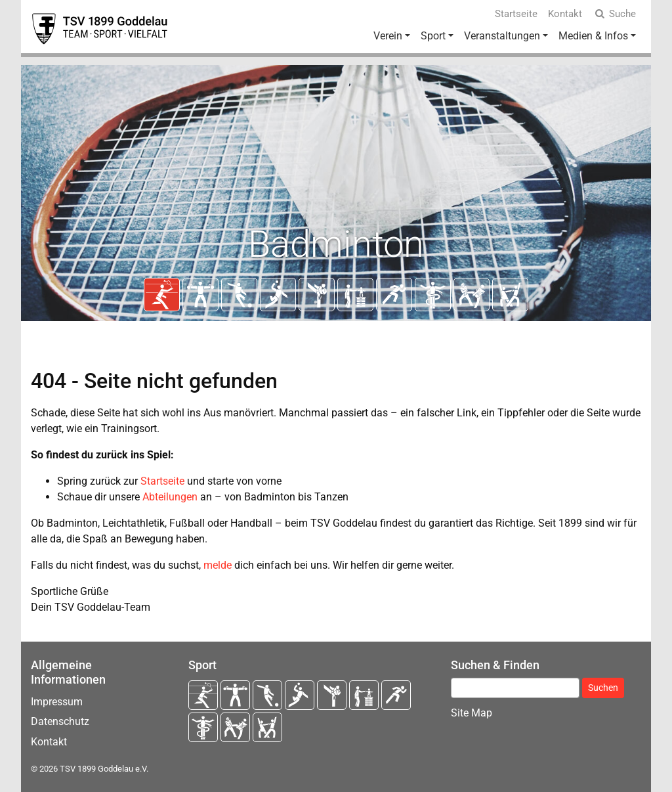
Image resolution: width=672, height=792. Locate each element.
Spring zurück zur (99, 481)
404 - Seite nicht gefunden (154, 381)
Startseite (516, 14)
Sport (433, 36)
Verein (388, 36)
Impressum (57, 702)
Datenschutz (60, 721)
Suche (614, 14)
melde (218, 565)
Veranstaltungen (502, 36)
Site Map (472, 713)
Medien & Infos (593, 36)
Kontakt (565, 14)
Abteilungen (170, 497)
